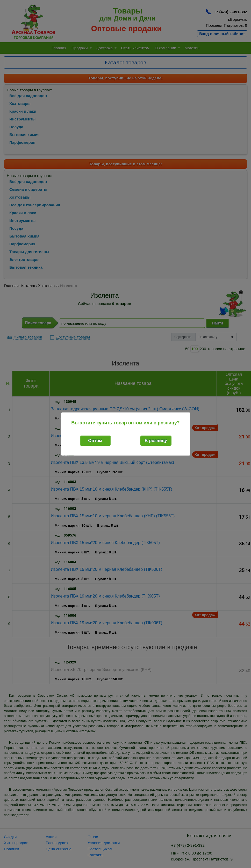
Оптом (95, 441)
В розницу (156, 441)
